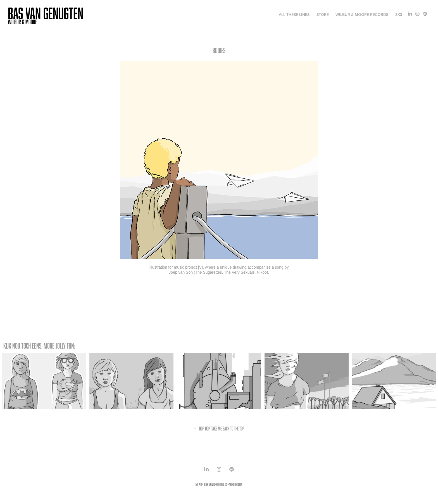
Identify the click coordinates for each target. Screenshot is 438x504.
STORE (323, 15)
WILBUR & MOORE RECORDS (362, 15)
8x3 (399, 15)
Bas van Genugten (46, 13)
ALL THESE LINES (294, 15)
